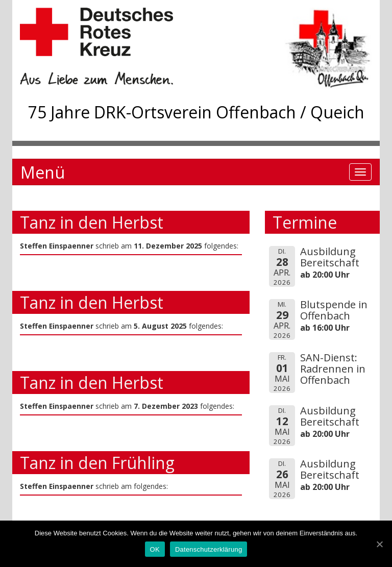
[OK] (379, 544)
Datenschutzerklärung (209, 549)
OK (155, 549)
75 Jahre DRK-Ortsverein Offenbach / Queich (196, 112)
